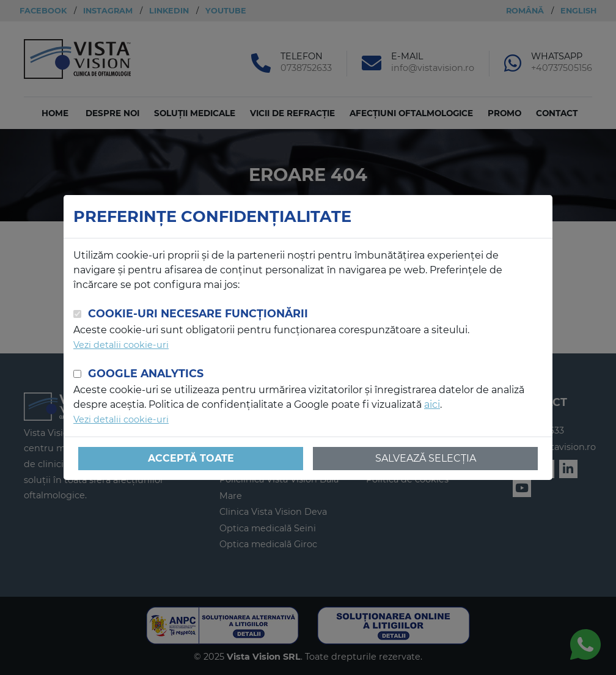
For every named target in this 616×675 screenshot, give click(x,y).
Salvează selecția (426, 458)
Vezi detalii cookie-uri (121, 345)
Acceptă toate (191, 458)
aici (432, 404)
